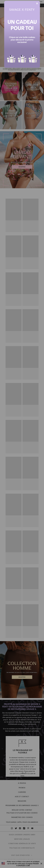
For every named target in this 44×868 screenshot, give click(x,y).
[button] (11, 58)
